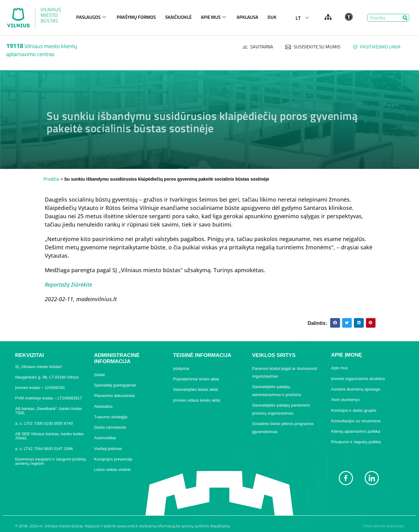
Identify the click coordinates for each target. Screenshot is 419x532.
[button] (335, 323)
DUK (272, 17)
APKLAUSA (247, 17)
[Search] (405, 18)
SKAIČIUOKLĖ (178, 17)
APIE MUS (214, 17)
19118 (15, 46)
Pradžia (51, 179)
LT (298, 18)
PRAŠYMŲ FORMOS (136, 17)
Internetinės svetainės (384, 526)
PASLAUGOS (92, 17)
